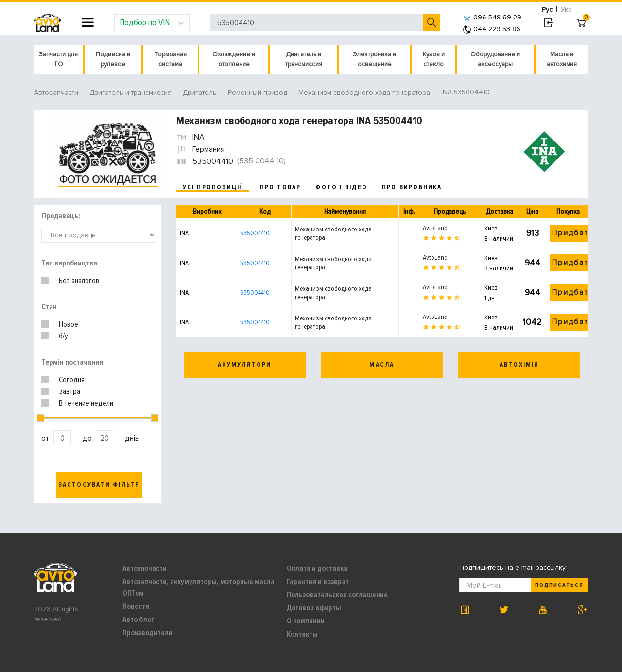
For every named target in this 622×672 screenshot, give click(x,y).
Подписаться (559, 585)
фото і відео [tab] (341, 187)
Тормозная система (170, 59)
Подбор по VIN (152, 22)
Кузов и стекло (434, 59)
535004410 (255, 233)
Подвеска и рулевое (113, 59)
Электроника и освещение (374, 59)
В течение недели (86, 403)
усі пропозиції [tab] (213, 187)
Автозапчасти (145, 568)
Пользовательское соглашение (337, 595)
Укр (566, 9)
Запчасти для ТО (58, 59)
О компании (306, 621)
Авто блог (138, 619)
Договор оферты (314, 608)
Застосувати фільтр (99, 485)
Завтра (69, 391)
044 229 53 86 (492, 29)
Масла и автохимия (562, 59)
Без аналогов (79, 281)
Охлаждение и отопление (234, 59)
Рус (547, 9)
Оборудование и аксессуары (495, 59)
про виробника (412, 187)
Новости (136, 606)
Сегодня (72, 380)
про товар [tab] (281, 187)
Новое (69, 324)
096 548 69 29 (492, 17)
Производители (147, 633)
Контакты (302, 634)
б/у (63, 336)
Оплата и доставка (317, 568)
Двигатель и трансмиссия (304, 59)
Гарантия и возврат (318, 582)
